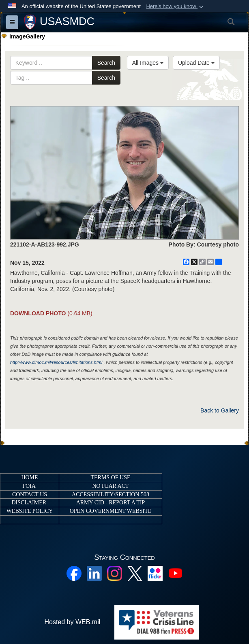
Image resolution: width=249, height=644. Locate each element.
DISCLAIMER (29, 503)
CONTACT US (30, 494)
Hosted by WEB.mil (72, 622)
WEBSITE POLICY (30, 511)
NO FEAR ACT (110, 486)
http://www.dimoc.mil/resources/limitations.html (56, 362)
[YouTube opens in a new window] (175, 573)
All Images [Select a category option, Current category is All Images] (148, 63)
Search (106, 63)
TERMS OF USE (110, 477)
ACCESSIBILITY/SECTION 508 (111, 494)
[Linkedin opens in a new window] (94, 573)
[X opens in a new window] (135, 573)
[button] (175, 6)
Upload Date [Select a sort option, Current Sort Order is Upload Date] (196, 63)
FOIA (29, 486)
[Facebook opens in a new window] (74, 573)
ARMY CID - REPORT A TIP (111, 503)
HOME (29, 477)
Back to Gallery (220, 410)
